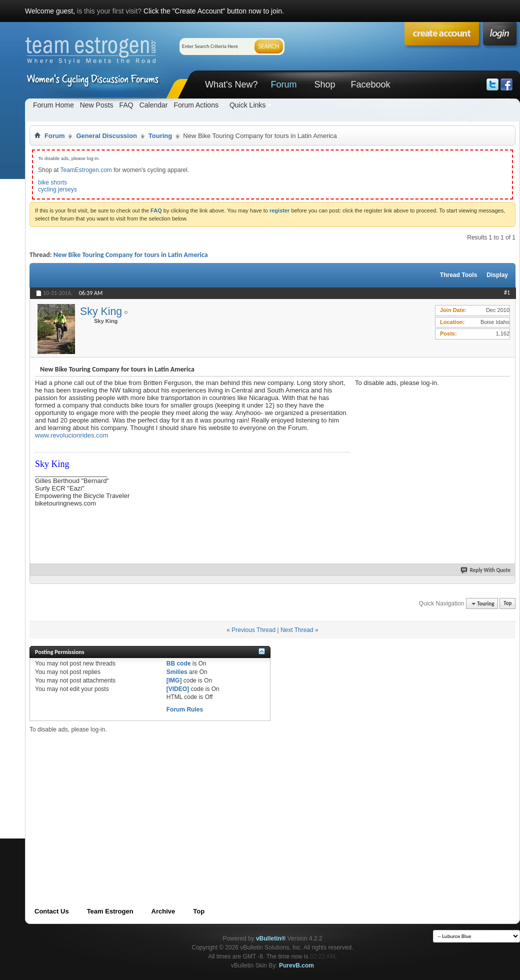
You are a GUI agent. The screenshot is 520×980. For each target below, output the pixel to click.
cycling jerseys (57, 189)
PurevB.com (296, 965)
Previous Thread (253, 630)
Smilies (177, 672)
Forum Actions (196, 105)
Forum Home (53, 105)
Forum (283, 84)
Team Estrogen (110, 911)
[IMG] (174, 680)
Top (507, 604)
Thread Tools (458, 275)
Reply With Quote (486, 570)
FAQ (126, 105)
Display (497, 275)
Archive (163, 911)
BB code (179, 663)
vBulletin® (271, 938)
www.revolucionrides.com (72, 435)
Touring (160, 136)
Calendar (154, 105)
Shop (324, 84)
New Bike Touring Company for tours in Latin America (131, 255)
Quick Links (247, 105)
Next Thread (297, 630)
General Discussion (106, 136)
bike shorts (52, 182)
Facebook (370, 84)
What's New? (231, 84)
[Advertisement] (207, 803)
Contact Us (52, 911)
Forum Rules (185, 709)
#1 (507, 292)
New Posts (97, 105)
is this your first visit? (109, 11)
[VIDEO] (178, 689)
